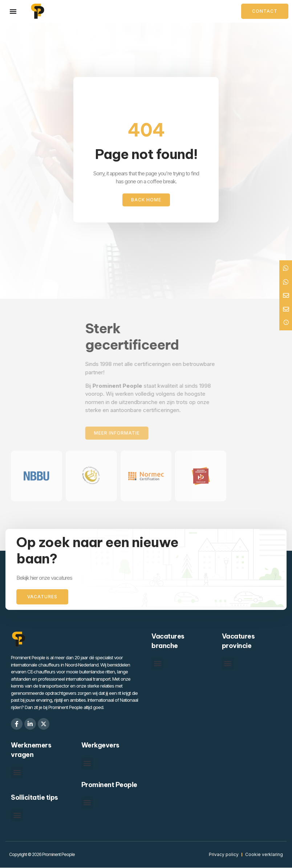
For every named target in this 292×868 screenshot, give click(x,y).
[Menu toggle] (13, 11)
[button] (157, 663)
